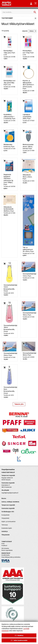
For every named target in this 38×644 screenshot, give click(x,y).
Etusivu (4, 498)
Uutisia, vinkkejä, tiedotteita (10, 502)
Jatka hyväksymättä (19, 640)
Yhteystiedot (5, 535)
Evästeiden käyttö (7, 528)
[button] (31, 4)
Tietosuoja (5, 525)
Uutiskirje (5, 531)
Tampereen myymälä (8, 505)
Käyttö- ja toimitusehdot (9, 522)
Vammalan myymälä (8, 508)
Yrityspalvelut (5, 518)
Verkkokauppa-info (8, 512)
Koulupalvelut (5, 515)
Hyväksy (19, 636)
